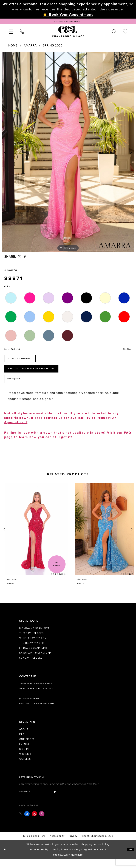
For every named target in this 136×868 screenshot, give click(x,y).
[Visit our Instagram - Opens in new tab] (43, 823)
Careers (25, 767)
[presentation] (33, 537)
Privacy (73, 845)
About (24, 737)
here (80, 864)
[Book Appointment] (68, 22)
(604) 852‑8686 (29, 706)
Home (13, 47)
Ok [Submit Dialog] (130, 858)
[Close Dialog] (6, 858)
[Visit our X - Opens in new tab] (21, 822)
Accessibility (57, 845)
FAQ (22, 742)
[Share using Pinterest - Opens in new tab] (25, 258)
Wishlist (25, 762)
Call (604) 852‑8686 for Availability (39, 376)
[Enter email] (43, 800)
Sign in (24, 757)
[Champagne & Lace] (68, 33)
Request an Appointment (37, 711)
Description (14, 386)
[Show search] (114, 33)
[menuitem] (11, 33)
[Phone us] (22, 33)
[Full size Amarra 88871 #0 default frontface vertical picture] (68, 154)
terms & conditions (34, 845)
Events (24, 752)
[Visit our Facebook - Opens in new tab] (28, 823)
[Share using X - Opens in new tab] (20, 258)
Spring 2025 (53, 47)
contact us (53, 425)
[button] (11, 33)
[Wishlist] (125, 33)
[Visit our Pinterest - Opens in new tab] (35, 823)
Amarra (30, 47)
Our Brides (27, 747)
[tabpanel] (68, 154)
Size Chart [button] (126, 351)
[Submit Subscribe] (65, 800)
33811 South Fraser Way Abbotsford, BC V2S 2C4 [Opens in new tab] (36, 694)
